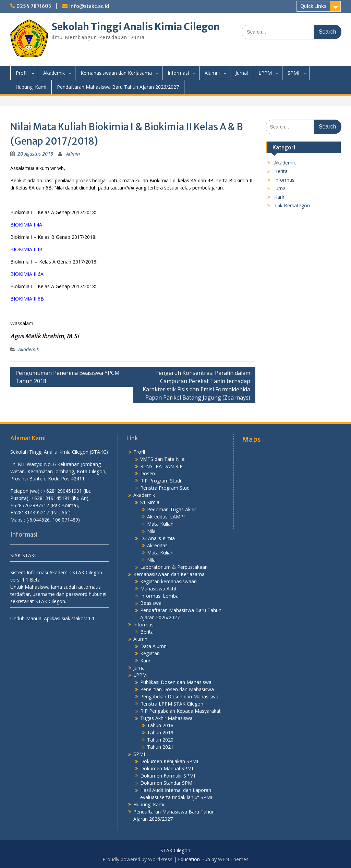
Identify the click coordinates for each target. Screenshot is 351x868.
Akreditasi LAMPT (167, 517)
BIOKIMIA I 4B (26, 249)
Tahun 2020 (160, 740)
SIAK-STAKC (24, 555)
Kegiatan (150, 653)
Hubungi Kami (31, 87)
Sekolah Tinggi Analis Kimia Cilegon (136, 27)
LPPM (265, 73)
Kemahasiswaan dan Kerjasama (116, 73)
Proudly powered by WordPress (137, 859)
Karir (279, 197)
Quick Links (313, 6)
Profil (22, 73)
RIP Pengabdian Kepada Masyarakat (180, 711)
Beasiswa (151, 603)
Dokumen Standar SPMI (167, 783)
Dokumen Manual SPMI (167, 768)
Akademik (54, 73)
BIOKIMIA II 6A (27, 274)
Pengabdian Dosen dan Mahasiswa (179, 696)
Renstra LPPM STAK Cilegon (172, 704)
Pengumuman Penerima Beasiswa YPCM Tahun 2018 (68, 377)
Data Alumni (154, 646)
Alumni (212, 73)
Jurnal (242, 73)
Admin (73, 154)
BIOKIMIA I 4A (26, 225)
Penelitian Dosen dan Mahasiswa (177, 689)
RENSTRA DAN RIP (161, 466)
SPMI (293, 73)
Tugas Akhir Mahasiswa (166, 718)
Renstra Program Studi (165, 488)
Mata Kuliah (160, 524)
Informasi (178, 73)
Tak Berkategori (292, 205)
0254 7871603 (34, 6)
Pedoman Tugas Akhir (172, 509)
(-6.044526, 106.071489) (53, 520)
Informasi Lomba (159, 596)
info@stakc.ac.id (89, 6)
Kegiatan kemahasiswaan (168, 581)
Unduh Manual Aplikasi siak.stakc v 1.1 (52, 618)
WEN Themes (233, 859)
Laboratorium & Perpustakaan (174, 567)
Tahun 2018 (160, 725)
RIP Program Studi (161, 481)
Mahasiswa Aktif (158, 589)
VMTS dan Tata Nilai (163, 459)
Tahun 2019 (160, 732)
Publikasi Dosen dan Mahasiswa (176, 682)
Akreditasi (158, 545)
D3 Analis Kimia (158, 538)
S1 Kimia (150, 502)
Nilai (152, 531)
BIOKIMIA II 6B (27, 299)
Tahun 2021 (160, 747)
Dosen (148, 473)
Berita (281, 171)
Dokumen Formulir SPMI (168, 776)
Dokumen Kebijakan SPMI (169, 761)
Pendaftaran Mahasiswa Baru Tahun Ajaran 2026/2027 (118, 87)
